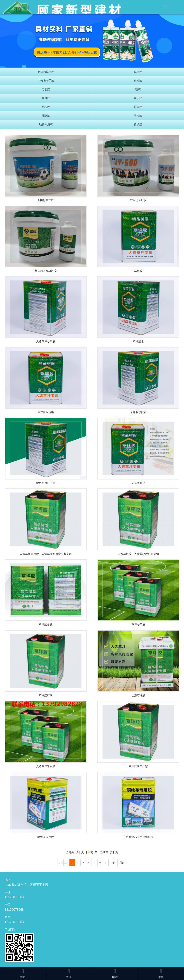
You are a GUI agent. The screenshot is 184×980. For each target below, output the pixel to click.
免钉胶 (46, 98)
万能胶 (46, 89)
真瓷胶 (138, 81)
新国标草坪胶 (46, 72)
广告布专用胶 (46, 81)
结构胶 (46, 107)
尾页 (122, 863)
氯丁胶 (138, 98)
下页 (113, 863)
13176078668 (14, 897)
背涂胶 (138, 124)
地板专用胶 (46, 124)
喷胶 (138, 89)
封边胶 (138, 107)
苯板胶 (138, 116)
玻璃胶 (46, 116)
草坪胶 (138, 72)
